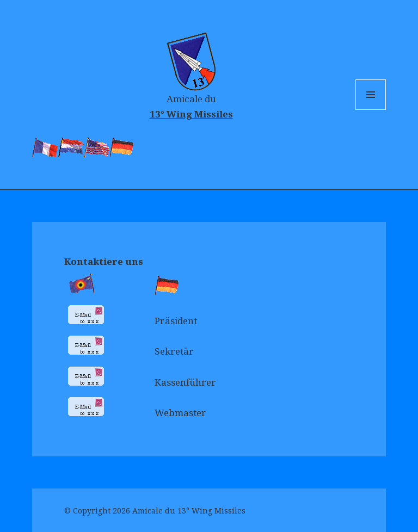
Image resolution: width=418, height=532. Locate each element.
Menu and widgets (371, 110)
